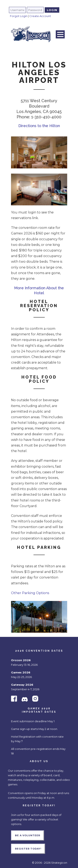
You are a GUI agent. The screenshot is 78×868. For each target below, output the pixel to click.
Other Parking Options (30, 593)
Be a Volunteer (28, 835)
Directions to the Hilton (39, 126)
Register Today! (28, 849)
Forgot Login (19, 16)
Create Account (40, 16)
